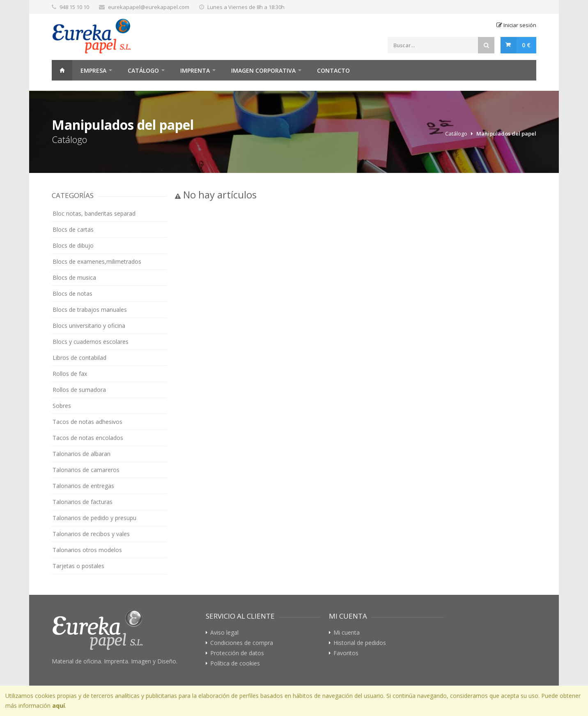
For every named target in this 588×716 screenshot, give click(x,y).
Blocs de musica (74, 277)
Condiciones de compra (242, 643)
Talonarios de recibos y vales (91, 534)
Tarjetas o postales (78, 566)
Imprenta (195, 70)
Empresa (93, 70)
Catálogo (143, 70)
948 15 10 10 (74, 7)
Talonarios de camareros (86, 470)
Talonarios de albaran (82, 454)
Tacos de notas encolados (88, 438)
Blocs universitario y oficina (89, 326)
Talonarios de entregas (83, 486)
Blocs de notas (72, 294)
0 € (526, 45)
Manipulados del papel (506, 134)
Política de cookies (235, 663)
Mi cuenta (347, 633)
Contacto (333, 70)
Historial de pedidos (360, 643)
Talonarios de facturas (83, 502)
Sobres (62, 406)
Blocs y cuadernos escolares (91, 342)
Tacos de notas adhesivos (87, 422)
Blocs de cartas (73, 229)
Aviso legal (224, 633)
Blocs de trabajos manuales (90, 310)
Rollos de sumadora (79, 390)
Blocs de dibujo (73, 245)
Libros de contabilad (79, 358)
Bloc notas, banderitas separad (94, 213)
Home (62, 70)
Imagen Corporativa (263, 70)
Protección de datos (237, 653)
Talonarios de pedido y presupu (94, 518)
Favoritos (346, 653)
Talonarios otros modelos (87, 550)
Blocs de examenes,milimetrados (97, 261)
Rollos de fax (70, 374)
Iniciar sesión (516, 25)
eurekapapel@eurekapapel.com (149, 7)
